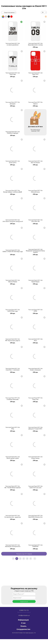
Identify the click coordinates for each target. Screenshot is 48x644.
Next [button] (46, 17)
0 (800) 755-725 (24, 610)
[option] (3, 17)
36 (43, 12)
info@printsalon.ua (24, 615)
